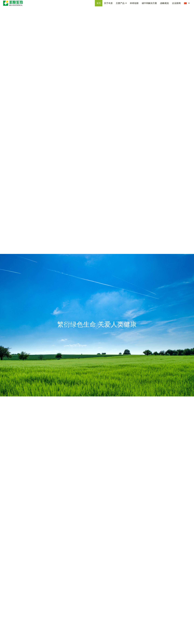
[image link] (13, 3)
